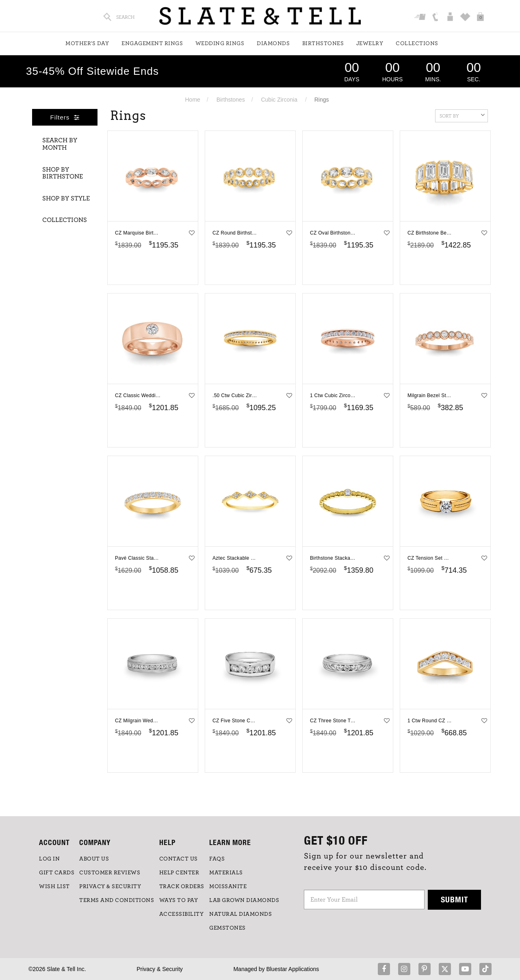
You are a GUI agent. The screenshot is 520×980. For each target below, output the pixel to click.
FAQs (217, 859)
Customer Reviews (110, 873)
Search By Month (60, 144)
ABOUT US (94, 859)
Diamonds (273, 43)
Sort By (462, 115)
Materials (226, 873)
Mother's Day (87, 43)
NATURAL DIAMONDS (240, 914)
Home (192, 100)
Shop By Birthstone (63, 173)
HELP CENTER (179, 873)
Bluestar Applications (292, 969)
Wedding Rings (220, 43)
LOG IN (49, 859)
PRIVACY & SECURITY (110, 887)
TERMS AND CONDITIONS (117, 900)
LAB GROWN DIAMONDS (244, 900)
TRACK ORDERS (182, 887)
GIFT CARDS (57, 873)
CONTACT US (179, 859)
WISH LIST (54, 887)
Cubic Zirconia (279, 100)
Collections (417, 43)
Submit (455, 899)
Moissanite (228, 887)
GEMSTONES (227, 928)
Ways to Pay (179, 900)
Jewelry (370, 43)
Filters (65, 117)
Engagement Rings (152, 43)
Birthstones (323, 43)
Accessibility (182, 914)
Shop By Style (66, 198)
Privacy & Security (160, 969)
